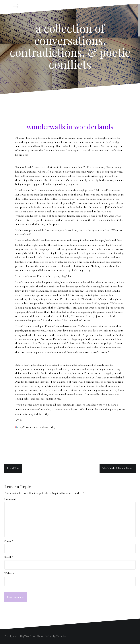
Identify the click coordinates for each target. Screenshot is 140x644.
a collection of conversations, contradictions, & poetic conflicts (70, 46)
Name (9, 541)
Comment (10, 499)
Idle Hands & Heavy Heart (118, 468)
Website (9, 573)
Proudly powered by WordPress (20, 636)
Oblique (49, 636)
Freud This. (13, 468)
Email (9, 557)
